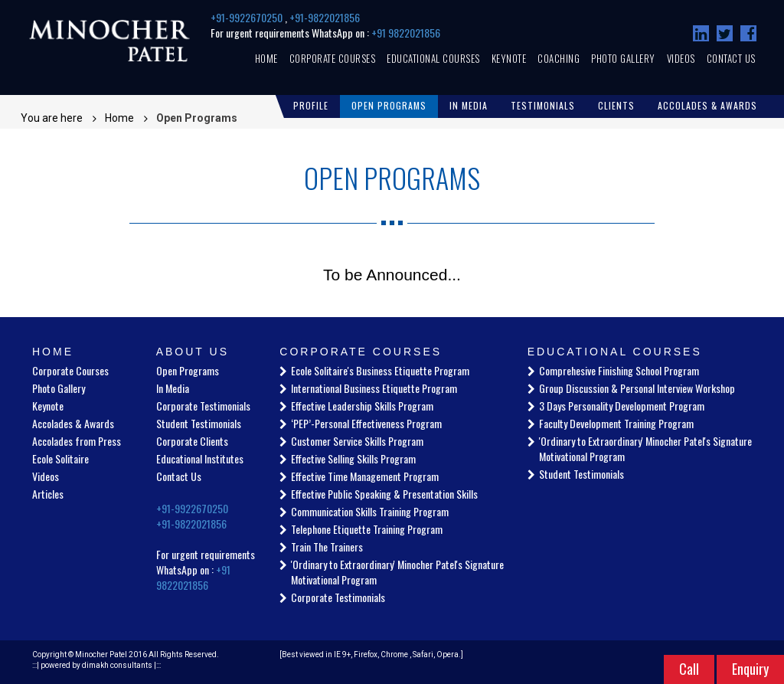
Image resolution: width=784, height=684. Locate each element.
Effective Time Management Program (365, 476)
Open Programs (389, 105)
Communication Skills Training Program (370, 511)
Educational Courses (433, 58)
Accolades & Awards (73, 423)
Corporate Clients (192, 441)
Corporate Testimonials (203, 406)
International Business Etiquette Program (374, 388)
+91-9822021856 (325, 17)
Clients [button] (616, 105)
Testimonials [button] (543, 105)
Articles (48, 494)
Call (689, 669)
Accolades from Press (77, 441)
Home (266, 58)
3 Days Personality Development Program (622, 406)
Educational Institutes (200, 458)
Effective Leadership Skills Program (362, 406)
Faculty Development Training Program (616, 423)
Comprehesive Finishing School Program (619, 370)
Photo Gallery (623, 58)
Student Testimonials (199, 423)
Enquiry (750, 669)
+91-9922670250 (248, 17)
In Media (173, 388)
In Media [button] (469, 105)
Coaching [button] (559, 58)
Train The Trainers (327, 547)
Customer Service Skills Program (357, 441)
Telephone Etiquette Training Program (367, 529)
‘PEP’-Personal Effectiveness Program (366, 423)
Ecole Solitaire (60, 458)
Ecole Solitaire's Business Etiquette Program (380, 370)
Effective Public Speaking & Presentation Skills (384, 494)
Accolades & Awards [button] (707, 105)
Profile (311, 105)
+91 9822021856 (406, 33)
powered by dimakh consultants (96, 665)
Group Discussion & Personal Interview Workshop (637, 388)
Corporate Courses (333, 58)
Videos (681, 58)
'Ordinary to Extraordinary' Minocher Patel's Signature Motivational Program (397, 572)
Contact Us (731, 58)
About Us (193, 352)
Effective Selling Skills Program (353, 458)
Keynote (509, 58)
